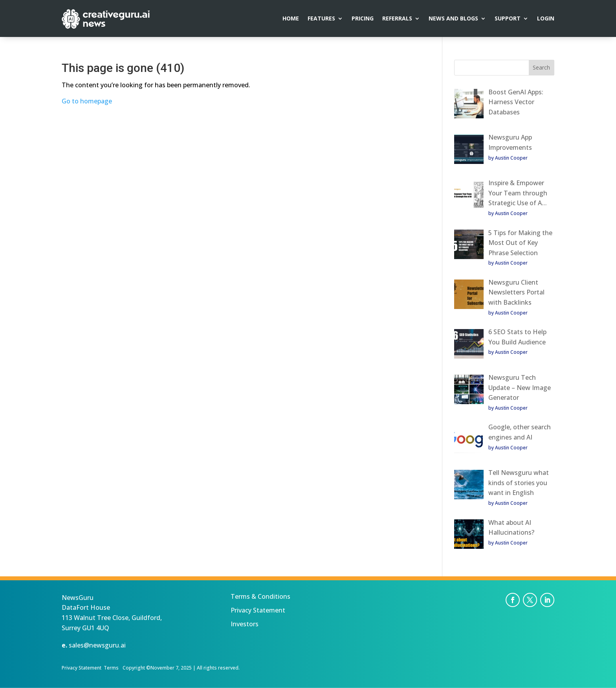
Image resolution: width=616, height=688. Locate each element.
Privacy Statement (258, 610)
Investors (245, 624)
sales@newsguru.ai (97, 645)
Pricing (363, 19)
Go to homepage (87, 101)
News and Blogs (453, 19)
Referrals (397, 19)
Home (291, 19)
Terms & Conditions (260, 596)
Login (546, 19)
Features (321, 19)
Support (508, 19)
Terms (111, 668)
